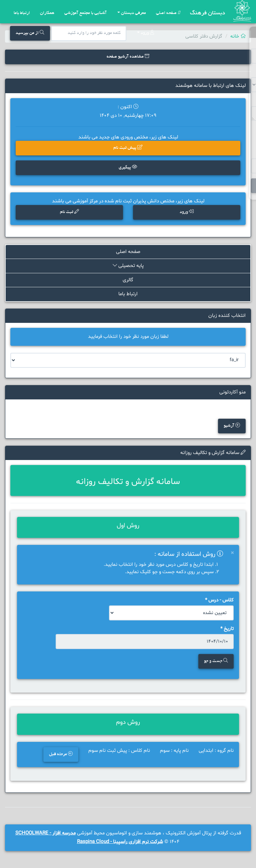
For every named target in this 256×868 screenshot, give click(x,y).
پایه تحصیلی (128, 266)
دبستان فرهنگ (207, 13)
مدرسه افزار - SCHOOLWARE (45, 833)
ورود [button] (187, 212)
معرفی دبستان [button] (132, 13)
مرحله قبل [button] (61, 753)
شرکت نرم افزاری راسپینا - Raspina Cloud (120, 842)
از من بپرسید (30, 33)
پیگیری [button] (128, 167)
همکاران (47, 13)
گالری (128, 280)
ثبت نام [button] (69, 212)
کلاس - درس (218, 601)
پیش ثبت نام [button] (128, 148)
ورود (145, 33)
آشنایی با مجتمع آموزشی (85, 13)
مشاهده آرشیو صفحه (128, 56)
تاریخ (226, 630)
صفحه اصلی (168, 13)
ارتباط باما (22, 13)
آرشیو (231, 426)
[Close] (231, 554)
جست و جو (215, 661)
